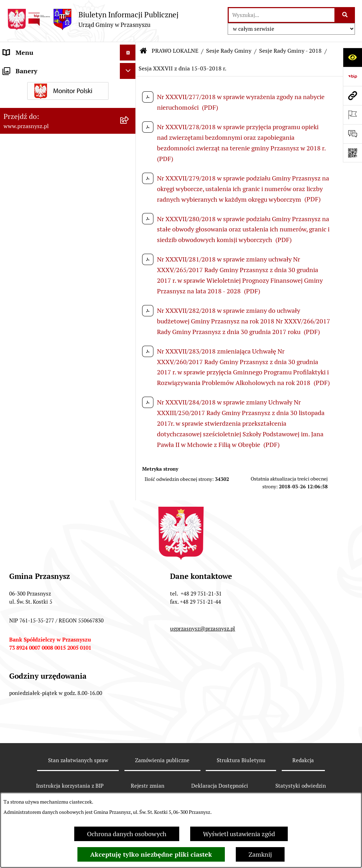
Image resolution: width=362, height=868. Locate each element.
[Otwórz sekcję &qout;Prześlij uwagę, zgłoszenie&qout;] (352, 134)
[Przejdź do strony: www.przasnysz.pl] (352, 96)
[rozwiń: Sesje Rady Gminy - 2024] (129, 248)
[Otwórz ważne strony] (352, 115)
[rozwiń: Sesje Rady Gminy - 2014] (129, 759)
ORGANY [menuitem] (16, 68)
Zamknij (260, 854)
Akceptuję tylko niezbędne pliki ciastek (151, 854)
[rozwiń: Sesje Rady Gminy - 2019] (129, 351)
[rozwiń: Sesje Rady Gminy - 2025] (129, 228)
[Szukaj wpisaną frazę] (345, 15)
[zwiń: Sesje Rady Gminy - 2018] (129, 372)
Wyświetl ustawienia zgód (239, 834)
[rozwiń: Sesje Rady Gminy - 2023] (129, 269)
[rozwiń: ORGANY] (129, 69)
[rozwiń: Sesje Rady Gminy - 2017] (129, 697)
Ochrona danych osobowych (127, 834)
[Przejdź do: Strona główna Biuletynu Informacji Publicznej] (144, 51)
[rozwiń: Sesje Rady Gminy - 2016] (129, 718)
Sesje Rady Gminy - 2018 (290, 51)
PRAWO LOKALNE (175, 51)
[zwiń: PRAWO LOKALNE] (129, 85)
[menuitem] (68, 105)
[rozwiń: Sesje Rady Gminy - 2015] (129, 738)
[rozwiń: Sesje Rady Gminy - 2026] (129, 207)
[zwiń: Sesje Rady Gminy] (129, 146)
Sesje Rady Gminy (229, 51)
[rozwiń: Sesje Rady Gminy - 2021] (129, 310)
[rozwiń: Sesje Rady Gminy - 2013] (129, 779)
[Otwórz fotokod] (352, 153)
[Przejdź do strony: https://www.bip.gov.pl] (352, 76)
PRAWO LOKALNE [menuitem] (29, 84)
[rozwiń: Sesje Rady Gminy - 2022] (129, 289)
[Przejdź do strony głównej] (93, 19)
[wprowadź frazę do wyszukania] (282, 15)
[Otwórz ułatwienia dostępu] (352, 57)
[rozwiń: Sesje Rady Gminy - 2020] (129, 330)
